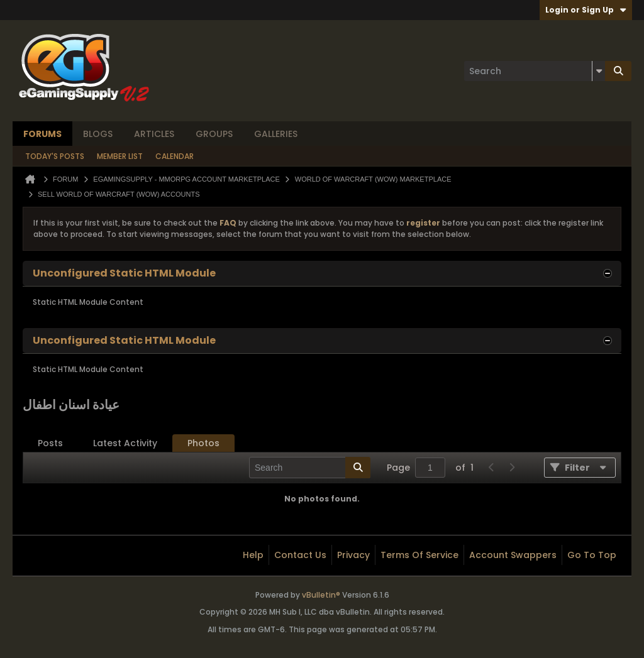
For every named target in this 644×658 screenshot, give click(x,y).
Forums (42, 134)
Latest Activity (125, 443)
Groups (214, 134)
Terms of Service (419, 555)
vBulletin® (321, 595)
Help (253, 555)
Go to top (592, 555)
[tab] (50, 443)
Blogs (98, 134)
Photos (203, 443)
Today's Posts (55, 156)
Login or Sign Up (586, 10)
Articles (154, 134)
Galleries (276, 134)
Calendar (175, 156)
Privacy (353, 555)
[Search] (535, 71)
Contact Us (300, 555)
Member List (120, 156)
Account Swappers (513, 555)
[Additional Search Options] (599, 71)
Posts (50, 443)
